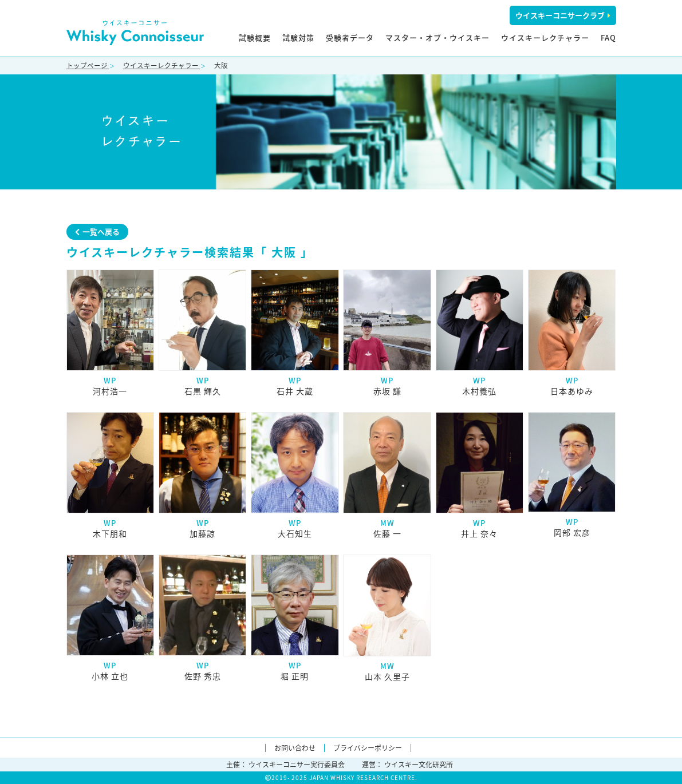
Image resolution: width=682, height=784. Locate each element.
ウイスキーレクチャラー (545, 37)
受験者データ (350, 37)
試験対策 (298, 37)
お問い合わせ (295, 748)
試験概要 (255, 37)
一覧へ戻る (97, 231)
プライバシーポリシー (368, 748)
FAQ (608, 37)
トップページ (88, 66)
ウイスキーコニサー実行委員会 (297, 765)
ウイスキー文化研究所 (419, 765)
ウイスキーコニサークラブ (563, 15)
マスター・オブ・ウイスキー (437, 37)
